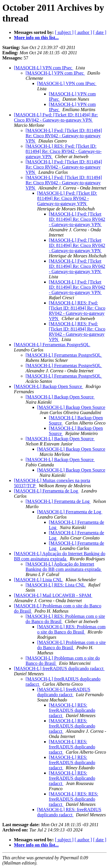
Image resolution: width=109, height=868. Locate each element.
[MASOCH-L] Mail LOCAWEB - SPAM (53, 595)
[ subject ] (64, 32)
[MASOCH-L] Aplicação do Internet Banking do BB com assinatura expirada (60, 556)
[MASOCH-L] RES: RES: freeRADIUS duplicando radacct (74, 799)
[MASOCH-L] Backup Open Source (49, 386)
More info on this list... (36, 38)
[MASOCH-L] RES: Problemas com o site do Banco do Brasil (71, 629)
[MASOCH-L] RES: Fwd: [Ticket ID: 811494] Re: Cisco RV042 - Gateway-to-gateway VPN (64, 151)
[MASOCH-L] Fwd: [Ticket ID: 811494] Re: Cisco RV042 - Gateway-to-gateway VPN (56, 117)
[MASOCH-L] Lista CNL (39, 580)
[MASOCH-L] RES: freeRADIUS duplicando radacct (72, 710)
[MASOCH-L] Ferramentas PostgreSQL (52, 345)
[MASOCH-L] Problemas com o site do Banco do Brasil (72, 645)
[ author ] (83, 32)
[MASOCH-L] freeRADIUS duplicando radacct (59, 668)
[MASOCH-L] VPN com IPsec (44, 68)
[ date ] (100, 32)
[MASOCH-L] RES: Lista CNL (56, 585)
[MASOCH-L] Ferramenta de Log (47, 491)
